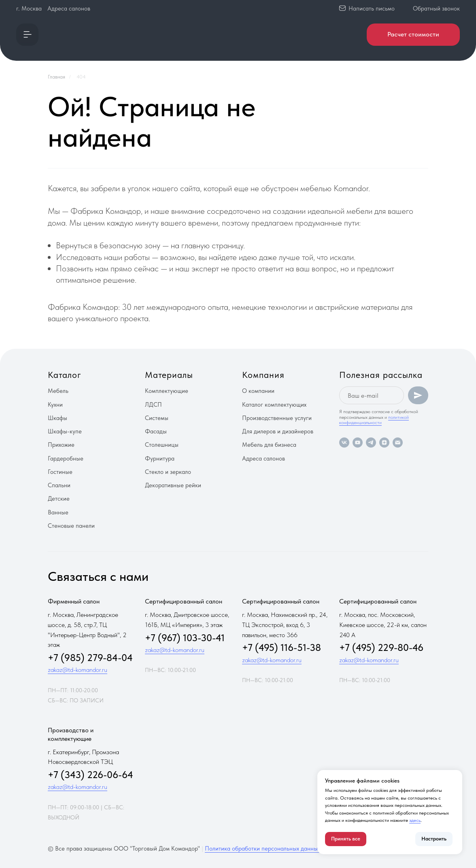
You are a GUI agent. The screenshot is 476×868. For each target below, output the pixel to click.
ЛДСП (153, 405)
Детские (59, 499)
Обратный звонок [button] (436, 9)
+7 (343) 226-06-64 (90, 775)
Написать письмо (372, 9)
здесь (415, 820)
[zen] (384, 443)
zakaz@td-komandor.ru (78, 670)
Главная (56, 77)
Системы (157, 418)
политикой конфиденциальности (374, 420)
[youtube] (358, 443)
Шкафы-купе (65, 431)
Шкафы (57, 418)
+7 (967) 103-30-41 (185, 638)
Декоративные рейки (173, 485)
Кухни (55, 405)
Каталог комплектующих (274, 405)
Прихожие (61, 445)
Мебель (58, 391)
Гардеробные (66, 459)
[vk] (344, 443)
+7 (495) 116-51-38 (282, 647)
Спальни (59, 485)
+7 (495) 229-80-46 (381, 647)
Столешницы (162, 445)
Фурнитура (160, 459)
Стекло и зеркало (168, 472)
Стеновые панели (71, 526)
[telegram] (371, 443)
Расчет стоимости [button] (413, 34)
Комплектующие (167, 391)
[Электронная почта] (398, 443)
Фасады (156, 431)
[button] (27, 35)
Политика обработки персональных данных (262, 849)
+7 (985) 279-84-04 (90, 658)
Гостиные (60, 472)
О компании (258, 391)
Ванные (58, 512)
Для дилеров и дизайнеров (278, 431)
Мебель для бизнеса (269, 445)
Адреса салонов (69, 9)
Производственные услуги (277, 418)
